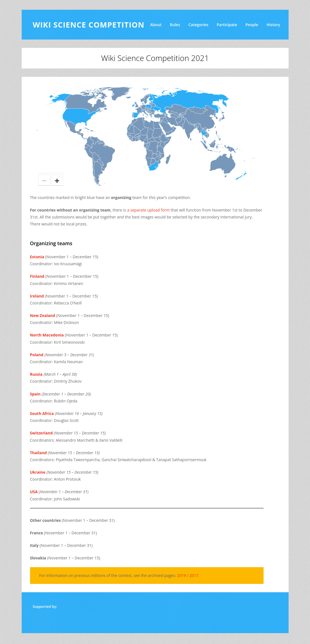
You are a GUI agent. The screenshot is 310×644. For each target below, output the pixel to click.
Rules (175, 25)
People (252, 25)
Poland (37, 355)
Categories (198, 25)
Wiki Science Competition (89, 25)
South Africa (42, 413)
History (273, 25)
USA (34, 492)
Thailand (39, 453)
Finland (37, 276)
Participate (227, 25)
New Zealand (43, 315)
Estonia (37, 257)
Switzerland (41, 433)
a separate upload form (148, 210)
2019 (182, 575)
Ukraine (38, 472)
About (156, 25)
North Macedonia (47, 335)
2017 (194, 575)
